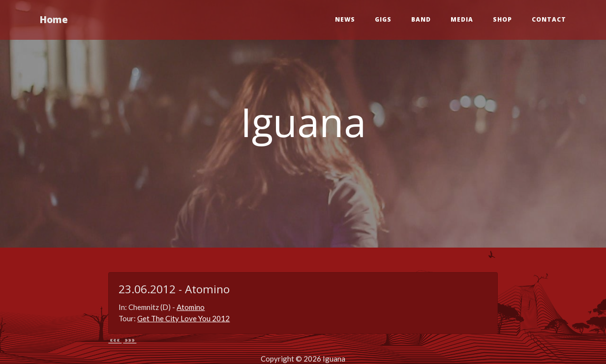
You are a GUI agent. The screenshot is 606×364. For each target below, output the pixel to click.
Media (462, 19)
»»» (130, 339)
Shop (502, 19)
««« (115, 339)
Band (421, 19)
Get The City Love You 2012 (183, 318)
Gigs (383, 19)
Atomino (191, 307)
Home (54, 19)
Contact (549, 19)
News (345, 19)
